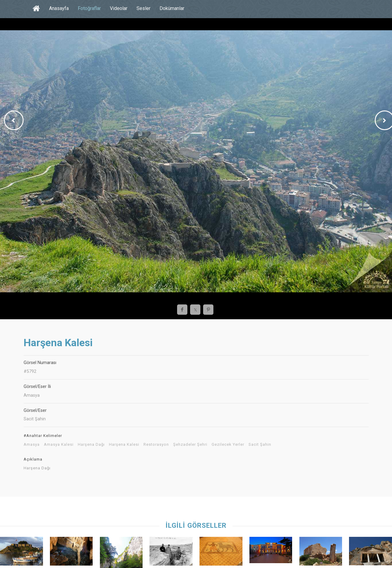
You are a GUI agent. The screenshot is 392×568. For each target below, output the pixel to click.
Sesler (143, 8)
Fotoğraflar (89, 8)
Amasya (32, 445)
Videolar (119, 8)
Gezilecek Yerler (228, 445)
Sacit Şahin (260, 445)
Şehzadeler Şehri (190, 445)
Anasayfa (59, 8)
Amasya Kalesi (59, 445)
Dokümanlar (172, 8)
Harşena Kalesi (124, 445)
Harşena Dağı (91, 445)
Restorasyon (156, 445)
